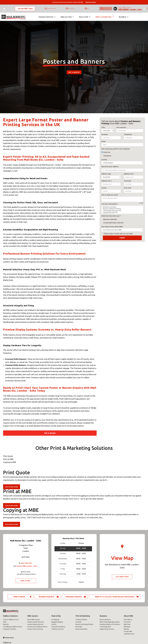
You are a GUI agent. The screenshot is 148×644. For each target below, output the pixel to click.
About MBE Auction (34, 620)
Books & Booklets (81, 629)
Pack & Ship (56, 616)
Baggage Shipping (57, 622)
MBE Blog (127, 627)
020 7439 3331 (27, 563)
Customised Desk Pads (122, 212)
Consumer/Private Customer (114, 223)
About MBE (128, 616)
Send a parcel (19, 597)
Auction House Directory (35, 629)
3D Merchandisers (81, 620)
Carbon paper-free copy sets (122, 211)
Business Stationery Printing (122, 209)
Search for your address (110, 167)
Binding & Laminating (122, 207)
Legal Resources (129, 634)
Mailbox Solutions (10, 616)
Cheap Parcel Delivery (58, 627)
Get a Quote (74, 72)
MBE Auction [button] (67, 15)
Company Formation (10, 629)
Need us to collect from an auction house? (115, 597)
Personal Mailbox (74, 597)
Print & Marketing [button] (104, 15)
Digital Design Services (107, 629)
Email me (107, 152)
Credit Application (105, 627)
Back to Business (105, 620)
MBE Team (127, 624)
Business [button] (123, 15)
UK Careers (127, 622)
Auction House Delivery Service (37, 627)
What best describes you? (111, 216)
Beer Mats (79, 627)
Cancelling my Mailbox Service (13, 627)
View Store (25, 581)
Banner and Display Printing (84, 624)
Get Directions (122, 577)
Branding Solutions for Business (110, 624)
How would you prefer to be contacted (115, 149)
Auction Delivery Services (35, 624)
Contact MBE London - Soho (27, 566)
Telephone (107, 156)
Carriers (54, 624)
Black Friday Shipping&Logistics (110, 622)
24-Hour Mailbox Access (11, 620)
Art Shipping (55, 620)
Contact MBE (128, 631)
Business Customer (110, 219)
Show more (8, 638)
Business (103, 616)
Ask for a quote (102, 8)
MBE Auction (33, 616)
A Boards (78, 622)
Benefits (6, 624)
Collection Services (58, 629)
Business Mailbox (47, 597)
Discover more (12, 487)
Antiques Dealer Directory (36, 622)
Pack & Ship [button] (84, 15)
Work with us (128, 620)
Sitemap (126, 629)
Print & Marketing (83, 616)
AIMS (5, 622)
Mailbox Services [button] (47, 15)
